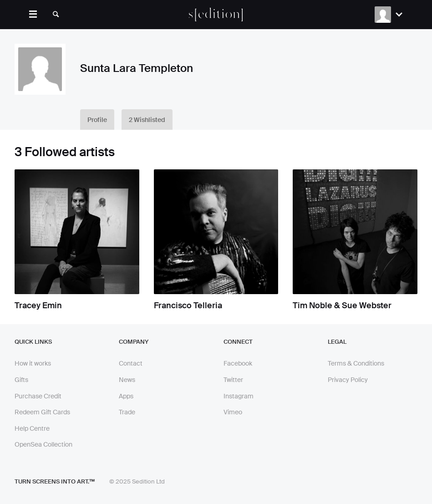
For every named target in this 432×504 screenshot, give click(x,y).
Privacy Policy (348, 380)
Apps (126, 396)
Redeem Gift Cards (42, 412)
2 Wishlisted (147, 120)
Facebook (238, 363)
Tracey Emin (38, 305)
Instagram (239, 396)
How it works (33, 363)
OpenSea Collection (43, 444)
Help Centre (32, 428)
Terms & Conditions (356, 363)
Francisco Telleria (188, 305)
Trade (127, 412)
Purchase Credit (38, 396)
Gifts (21, 380)
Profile (97, 120)
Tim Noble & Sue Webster (342, 305)
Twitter (233, 380)
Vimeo (233, 412)
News (127, 380)
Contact (131, 363)
